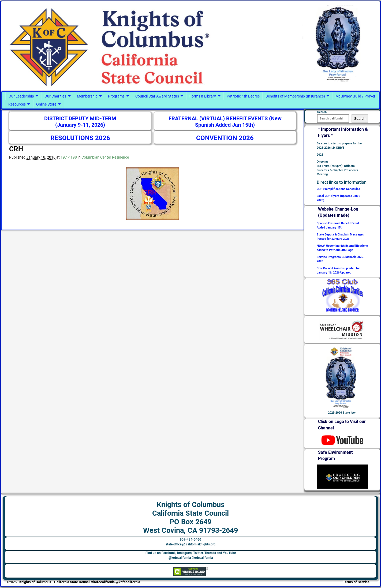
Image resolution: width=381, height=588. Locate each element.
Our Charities (55, 96)
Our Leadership (21, 96)
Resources (17, 104)
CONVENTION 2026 (225, 138)
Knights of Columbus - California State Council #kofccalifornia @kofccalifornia (80, 582)
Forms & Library (203, 96)
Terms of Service (356, 582)
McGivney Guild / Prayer (355, 96)
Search (360, 119)
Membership (87, 96)
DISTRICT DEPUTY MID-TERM (80, 119)
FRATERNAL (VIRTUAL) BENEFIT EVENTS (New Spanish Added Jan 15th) (225, 122)
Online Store (46, 104)
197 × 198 (69, 157)
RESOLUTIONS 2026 (80, 138)
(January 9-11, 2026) (80, 125)
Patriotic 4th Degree (243, 96)
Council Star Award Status (157, 96)
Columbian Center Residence (105, 157)
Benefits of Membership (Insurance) (295, 96)
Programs (116, 96)
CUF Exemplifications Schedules (338, 189)
